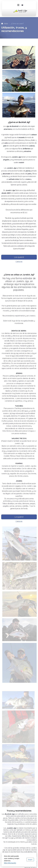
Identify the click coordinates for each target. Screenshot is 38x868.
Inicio (6, 23)
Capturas (19, 262)
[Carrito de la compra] (22, 5)
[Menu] (18, 5)
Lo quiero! (19, 517)
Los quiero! (19, 257)
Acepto (30, 860)
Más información (10, 863)
